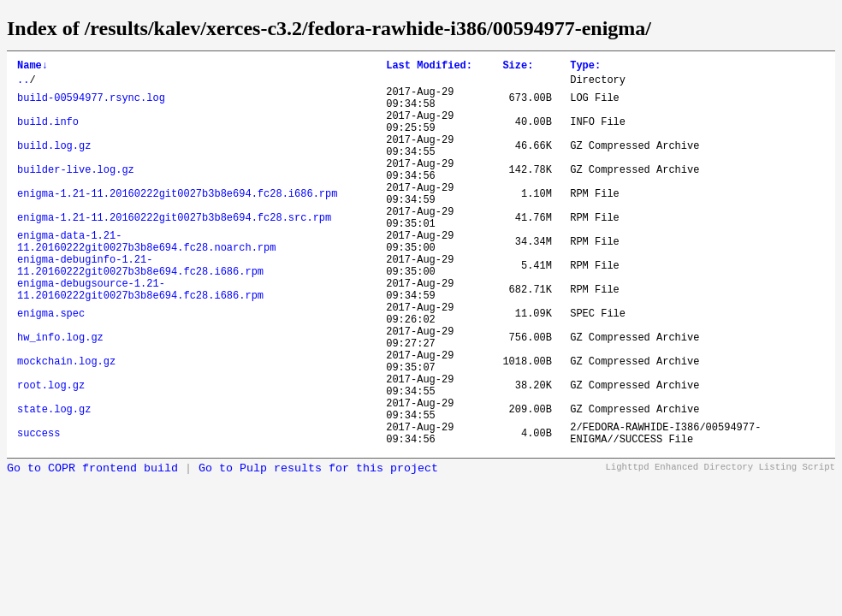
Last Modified (429, 67)
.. (23, 84)
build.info (48, 135)
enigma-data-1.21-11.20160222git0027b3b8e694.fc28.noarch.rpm (146, 281)
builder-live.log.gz (76, 193)
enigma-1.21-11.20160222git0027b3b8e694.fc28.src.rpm (174, 251)
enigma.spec (51, 367)
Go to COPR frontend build (92, 551)
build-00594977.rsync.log (91, 106)
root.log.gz (51, 455)
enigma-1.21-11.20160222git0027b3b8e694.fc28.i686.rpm (177, 222)
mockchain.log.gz (66, 426)
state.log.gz (54, 484)
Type (585, 67)
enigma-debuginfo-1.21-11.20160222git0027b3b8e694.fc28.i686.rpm (140, 310)
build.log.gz (54, 164)
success (39, 513)
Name (33, 67)
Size (518, 67)
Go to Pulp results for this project (318, 551)
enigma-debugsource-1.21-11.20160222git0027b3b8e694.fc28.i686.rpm (140, 339)
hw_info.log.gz (60, 397)
